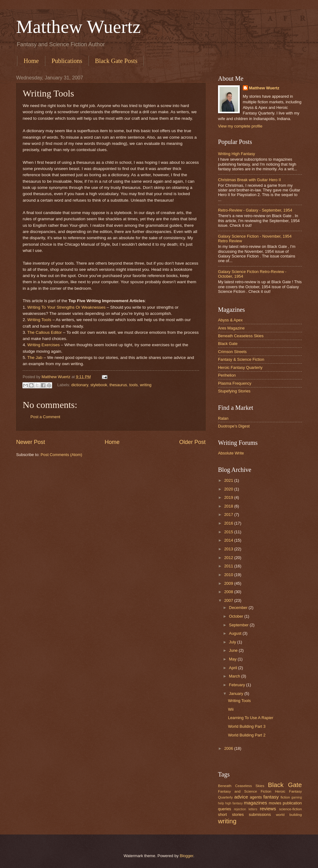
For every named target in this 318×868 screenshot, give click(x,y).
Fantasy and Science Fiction (245, 791)
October (236, 616)
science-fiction (291, 809)
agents (256, 797)
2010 (229, 575)
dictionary (80, 385)
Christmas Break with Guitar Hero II (249, 180)
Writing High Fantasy (236, 154)
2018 (229, 506)
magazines (255, 803)
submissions (260, 814)
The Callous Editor (45, 332)
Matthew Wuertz (78, 27)
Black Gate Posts (116, 61)
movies (275, 803)
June (234, 650)
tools (133, 385)
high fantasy (234, 803)
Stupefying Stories (234, 391)
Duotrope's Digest (234, 426)
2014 (229, 540)
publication (292, 803)
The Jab (35, 358)
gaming (297, 797)
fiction (285, 797)
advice (241, 797)
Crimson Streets (232, 352)
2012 (229, 558)
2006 (229, 748)
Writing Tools (39, 320)
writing (146, 385)
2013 (229, 549)
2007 (229, 600)
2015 (229, 532)
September (239, 625)
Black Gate (228, 344)
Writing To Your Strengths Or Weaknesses (66, 307)
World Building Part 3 (247, 726)
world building (289, 815)
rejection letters (245, 809)
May (233, 659)
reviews (268, 809)
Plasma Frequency (235, 383)
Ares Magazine (231, 328)
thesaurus (118, 385)
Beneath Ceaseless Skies (241, 336)
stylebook (99, 385)
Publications (67, 61)
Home (31, 61)
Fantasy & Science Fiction (241, 359)
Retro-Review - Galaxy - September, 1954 (255, 210)
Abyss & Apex (230, 320)
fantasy (271, 797)
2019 (229, 497)
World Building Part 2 (247, 735)
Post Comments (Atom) (61, 455)
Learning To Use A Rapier (251, 718)
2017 (229, 515)
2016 (229, 523)
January (236, 694)
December (239, 608)
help (221, 803)
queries (225, 809)
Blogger (187, 856)
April (233, 668)
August (236, 633)
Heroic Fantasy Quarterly (240, 367)
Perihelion (227, 375)
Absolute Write (231, 453)
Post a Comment (45, 417)
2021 (229, 480)
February (237, 685)
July (233, 642)
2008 (229, 592)
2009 (229, 583)
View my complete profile (240, 126)
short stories (231, 814)
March (235, 676)
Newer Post (31, 442)
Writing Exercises (43, 345)
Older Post (192, 442)
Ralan (223, 418)
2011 (229, 566)
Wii (231, 709)
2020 (229, 489)
